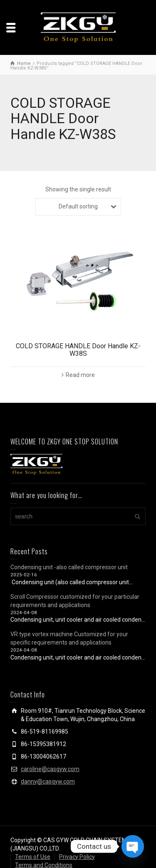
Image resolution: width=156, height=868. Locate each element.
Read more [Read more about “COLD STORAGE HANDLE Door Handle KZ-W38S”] (80, 375)
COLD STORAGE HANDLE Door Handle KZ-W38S (78, 350)
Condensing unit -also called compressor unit (69, 567)
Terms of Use (33, 857)
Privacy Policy (77, 857)
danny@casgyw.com (48, 781)
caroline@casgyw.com (50, 769)
